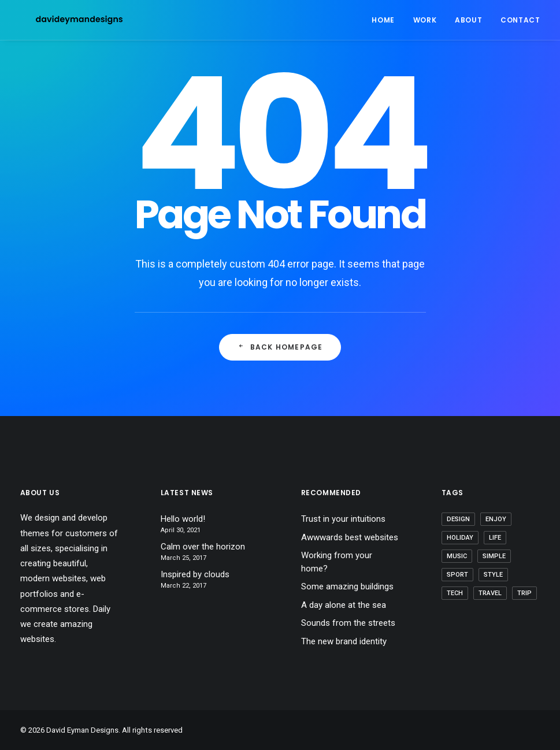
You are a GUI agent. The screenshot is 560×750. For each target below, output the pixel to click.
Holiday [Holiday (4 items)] (460, 538)
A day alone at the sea (344, 605)
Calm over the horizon (203, 547)
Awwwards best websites (350, 537)
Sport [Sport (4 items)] (457, 575)
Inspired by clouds (195, 574)
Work (425, 20)
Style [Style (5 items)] (493, 575)
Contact (520, 20)
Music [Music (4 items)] (457, 556)
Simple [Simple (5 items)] (494, 556)
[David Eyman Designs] (64, 20)
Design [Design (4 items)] (458, 519)
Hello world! (183, 519)
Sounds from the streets (348, 623)
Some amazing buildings (347, 586)
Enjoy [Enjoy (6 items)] (496, 519)
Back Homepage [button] (280, 347)
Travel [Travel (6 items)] (490, 593)
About (468, 20)
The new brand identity (344, 641)
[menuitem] (387, 20)
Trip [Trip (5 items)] (524, 593)
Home (383, 20)
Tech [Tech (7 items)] (455, 593)
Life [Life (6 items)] (495, 538)
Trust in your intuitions (343, 519)
